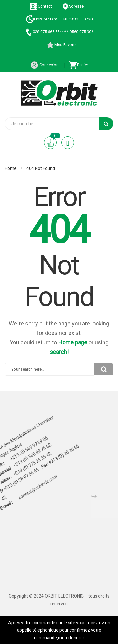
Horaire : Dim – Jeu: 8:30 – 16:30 (59, 19)
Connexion (44, 65)
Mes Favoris (61, 45)
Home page (73, 342)
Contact (41, 6)
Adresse (73, 6)
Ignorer (77, 638)
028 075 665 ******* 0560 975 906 (59, 32)
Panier (79, 65)
